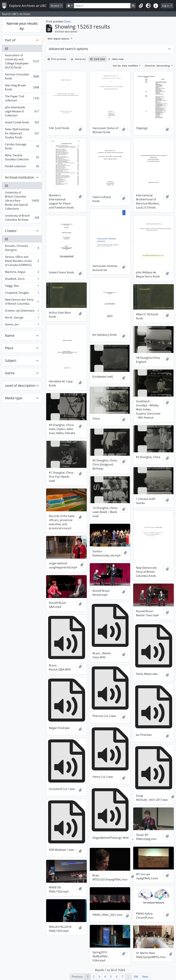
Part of (10, 40)
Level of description (20, 385)
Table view (116, 59)
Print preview (57, 59)
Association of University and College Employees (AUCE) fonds (22, 61)
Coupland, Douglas (22, 293)
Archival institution (20, 177)
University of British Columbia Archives (22, 218)
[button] (141, 6)
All (6, 48)
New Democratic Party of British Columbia (22, 302)
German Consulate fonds (22, 76)
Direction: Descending (158, 66)
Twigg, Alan (22, 286)
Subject (11, 360)
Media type (14, 398)
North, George (22, 318)
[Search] (102, 6)
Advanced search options (69, 49)
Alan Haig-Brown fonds (22, 87)
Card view (98, 59)
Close (67, 21)
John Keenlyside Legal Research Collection (22, 111)
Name (10, 335)
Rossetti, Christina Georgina (22, 248)
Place (9, 348)
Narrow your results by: (22, 26)
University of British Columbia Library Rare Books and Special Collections (22, 201)
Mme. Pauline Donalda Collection (22, 157)
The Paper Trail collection (22, 98)
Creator (11, 231)
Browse (55, 6)
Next (145, 977)
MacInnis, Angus (22, 273)
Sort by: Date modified (126, 66)
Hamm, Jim (22, 325)
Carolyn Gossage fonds (22, 146)
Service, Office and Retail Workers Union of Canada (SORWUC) (22, 261)
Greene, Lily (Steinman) (22, 311)
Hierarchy (78, 59)
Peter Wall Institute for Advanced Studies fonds (22, 133)
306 (136, 977)
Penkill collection (22, 167)
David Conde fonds (22, 123)
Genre (10, 373)
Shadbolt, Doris (22, 280)
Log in (166, 6)
